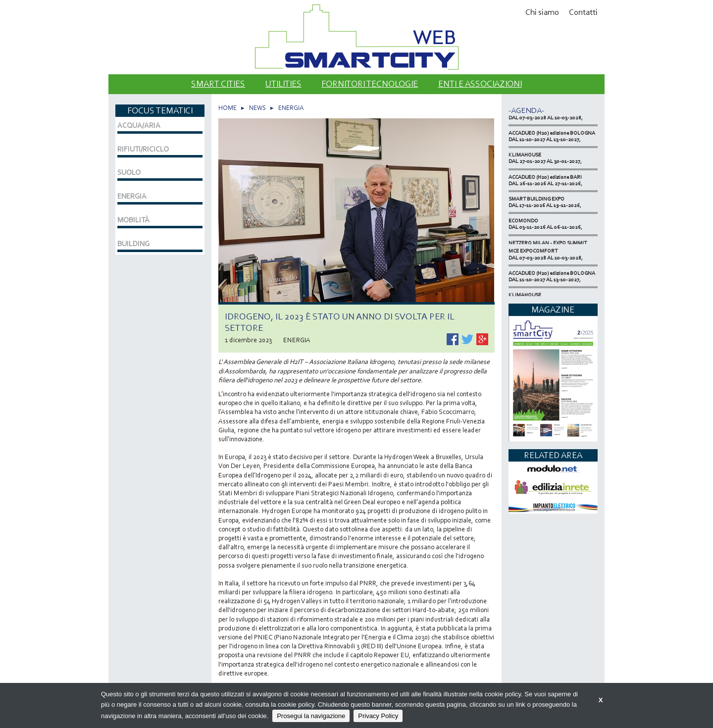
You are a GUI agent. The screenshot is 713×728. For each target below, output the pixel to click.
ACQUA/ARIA (139, 125)
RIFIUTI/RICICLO (143, 149)
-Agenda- (526, 110)
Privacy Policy (378, 716)
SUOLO (129, 172)
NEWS (257, 108)
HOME (228, 108)
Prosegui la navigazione (311, 716)
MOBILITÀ (133, 220)
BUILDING (133, 244)
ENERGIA (291, 108)
